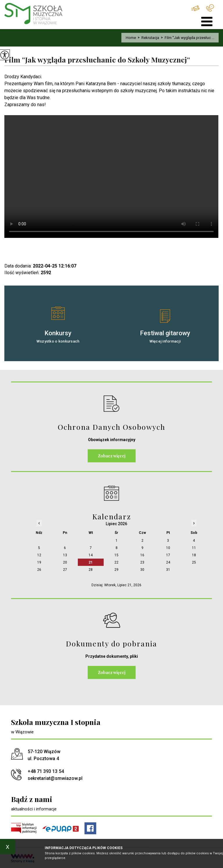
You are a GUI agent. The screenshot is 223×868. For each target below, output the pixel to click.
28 (91, 570)
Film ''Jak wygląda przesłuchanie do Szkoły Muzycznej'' (97, 60)
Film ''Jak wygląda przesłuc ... (187, 38)
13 (65, 555)
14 (91, 555)
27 (65, 570)
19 (39, 562)
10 (168, 548)
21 (91, 562)
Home (131, 38)
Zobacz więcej (112, 456)
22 (116, 562)
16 (142, 555)
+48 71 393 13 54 (210, 8)
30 (142, 570)
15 (116, 555)
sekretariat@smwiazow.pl (195, 8)
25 (194, 562)
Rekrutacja (148, 38)
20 (65, 562)
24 (168, 562)
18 (194, 555)
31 (168, 570)
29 (116, 570)
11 (194, 548)
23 (142, 562)
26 (39, 570)
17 (168, 555)
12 (39, 555)
